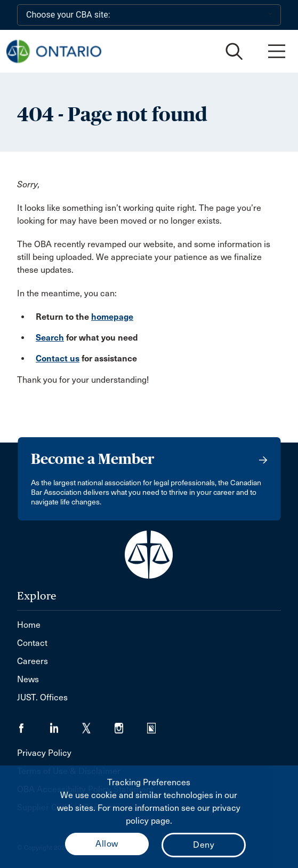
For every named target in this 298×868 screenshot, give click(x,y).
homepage (112, 317)
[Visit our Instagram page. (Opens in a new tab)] (131, 725)
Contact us (58, 358)
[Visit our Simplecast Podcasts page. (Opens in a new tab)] (158, 725)
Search (50, 338)
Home (29, 625)
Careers (33, 661)
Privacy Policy (44, 753)
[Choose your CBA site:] (149, 15)
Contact (32, 643)
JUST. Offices (42, 697)
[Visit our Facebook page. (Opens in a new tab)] (33, 725)
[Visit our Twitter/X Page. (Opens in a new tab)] (98, 725)
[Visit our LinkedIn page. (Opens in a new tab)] (66, 725)
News (28, 679)
